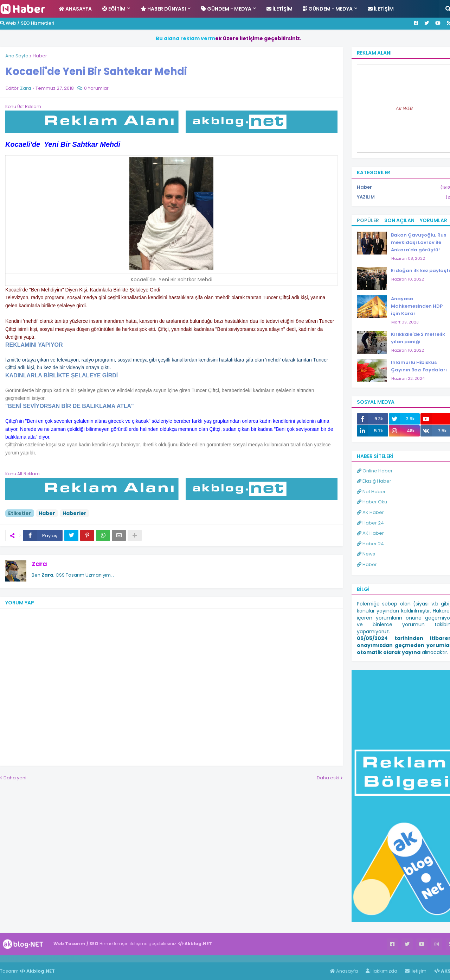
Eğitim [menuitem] (114, 9)
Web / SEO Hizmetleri (27, 23)
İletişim (416, 971)
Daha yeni (15, 778)
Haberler (75, 513)
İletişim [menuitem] (279, 9)
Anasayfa (344, 971)
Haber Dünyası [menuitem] (163, 9)
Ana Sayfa (17, 56)
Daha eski (328, 778)
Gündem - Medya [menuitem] (226, 9)
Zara (39, 564)
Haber (40, 56)
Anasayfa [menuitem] (75, 9)
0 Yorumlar (96, 88)
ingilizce (73, 959)
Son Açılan (399, 220)
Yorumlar (433, 220)
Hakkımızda (381, 971)
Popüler (368, 220)
